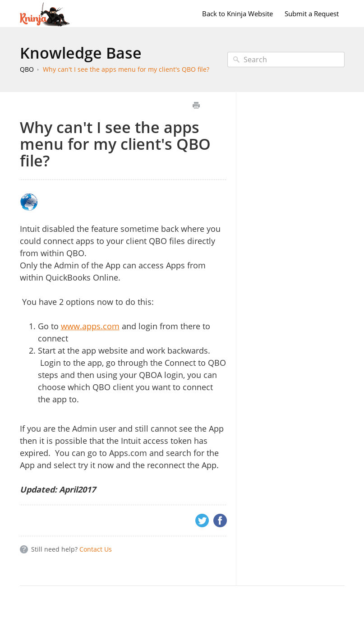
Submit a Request (312, 14)
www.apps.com (90, 326)
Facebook (220, 520)
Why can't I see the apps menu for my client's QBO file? (126, 69)
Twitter (202, 520)
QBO (27, 69)
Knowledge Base (81, 53)
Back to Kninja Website (237, 14)
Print (196, 105)
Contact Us (96, 549)
